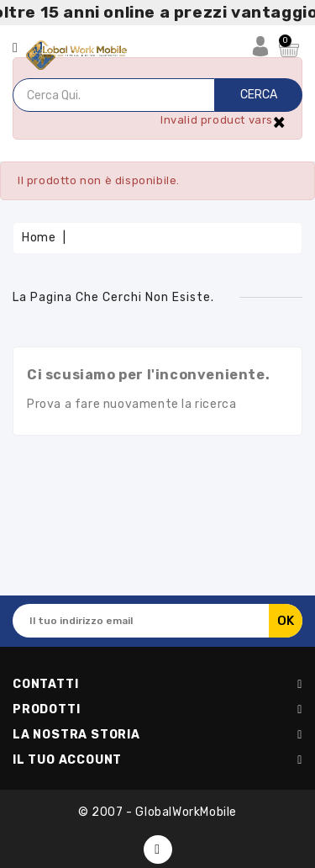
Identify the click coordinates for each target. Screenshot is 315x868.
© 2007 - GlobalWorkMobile (157, 812)
